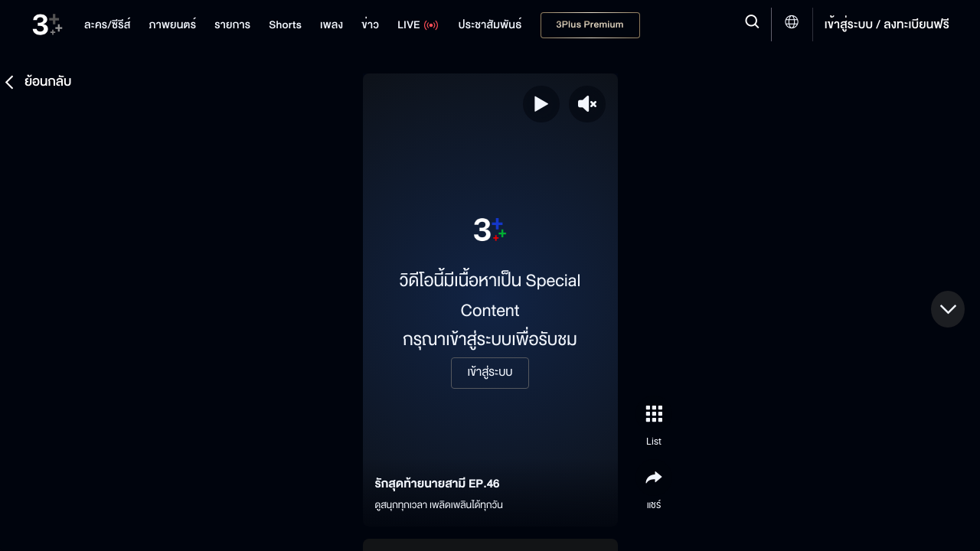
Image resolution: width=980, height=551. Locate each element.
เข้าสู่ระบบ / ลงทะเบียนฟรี (887, 24)
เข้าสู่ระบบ (490, 373)
